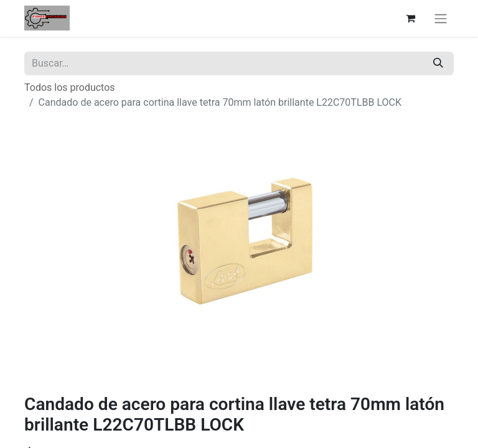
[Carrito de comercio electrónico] (410, 18)
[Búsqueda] (438, 63)
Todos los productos (70, 87)
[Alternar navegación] (441, 18)
